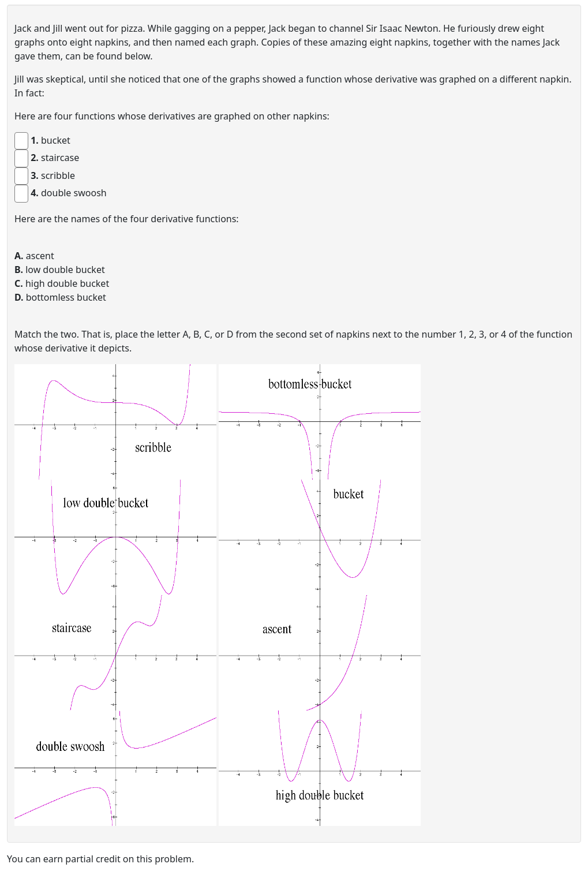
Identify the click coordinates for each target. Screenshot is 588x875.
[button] (115, 422)
